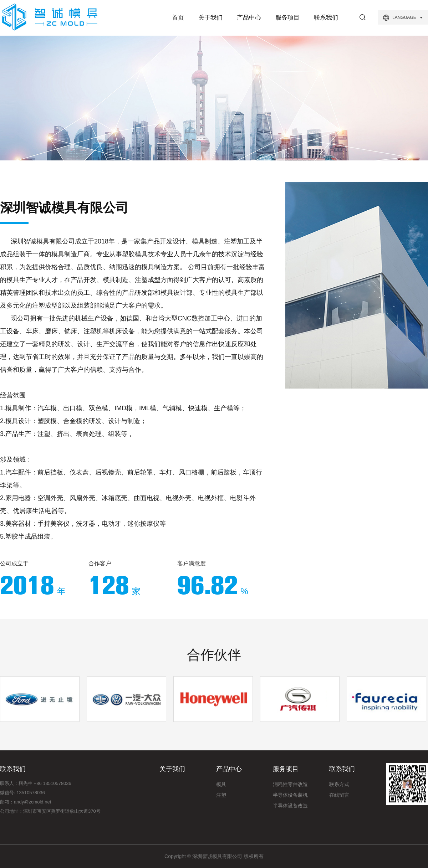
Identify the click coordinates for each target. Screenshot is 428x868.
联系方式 (339, 784)
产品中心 (249, 18)
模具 (221, 784)
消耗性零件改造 (290, 784)
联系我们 (326, 18)
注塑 (221, 795)
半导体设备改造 (290, 806)
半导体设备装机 (290, 795)
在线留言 (339, 795)
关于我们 (210, 18)
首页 (178, 18)
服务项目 (287, 18)
